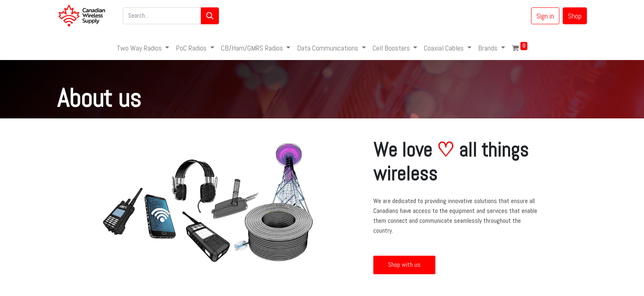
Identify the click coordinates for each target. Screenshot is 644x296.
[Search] (210, 16)
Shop (575, 16)
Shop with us (404, 265)
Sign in (545, 16)
